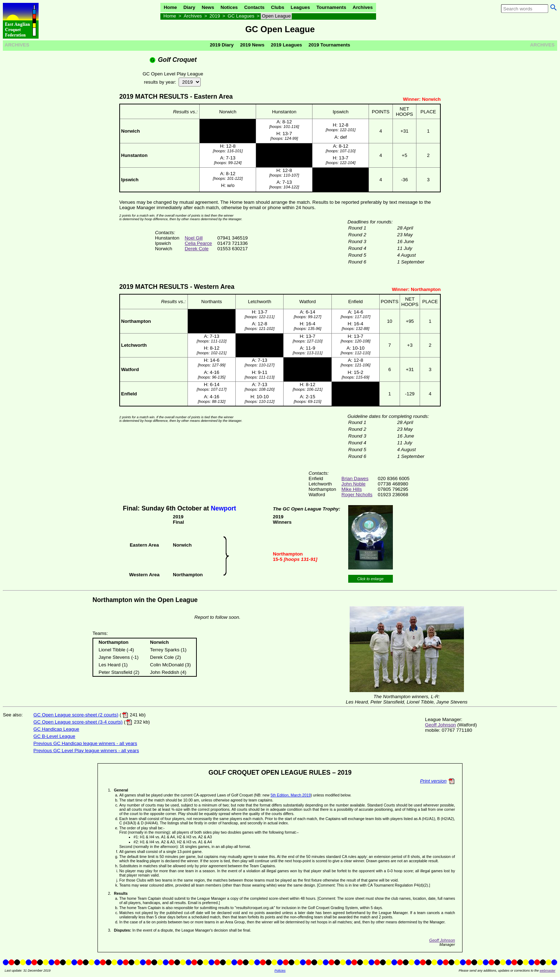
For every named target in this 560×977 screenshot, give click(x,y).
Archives (362, 7)
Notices (229, 7)
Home (170, 7)
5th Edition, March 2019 (291, 795)
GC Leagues (241, 16)
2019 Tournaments (329, 45)
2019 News (252, 45)
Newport (223, 508)
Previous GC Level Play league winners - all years (86, 751)
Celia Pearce (198, 243)
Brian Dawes (355, 478)
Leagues (300, 7)
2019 (215, 16)
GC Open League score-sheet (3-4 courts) (78, 722)
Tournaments (331, 7)
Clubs (278, 7)
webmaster (547, 971)
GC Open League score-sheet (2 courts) (76, 715)
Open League (276, 16)
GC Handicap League (56, 729)
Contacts (254, 7)
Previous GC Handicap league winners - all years (85, 743)
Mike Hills (352, 489)
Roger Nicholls (357, 495)
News (208, 7)
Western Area (214, 287)
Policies (280, 971)
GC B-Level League (54, 736)
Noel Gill (194, 238)
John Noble (353, 484)
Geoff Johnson (440, 725)
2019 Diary (222, 45)
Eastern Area (213, 97)
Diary (189, 7)
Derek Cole (197, 249)
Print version (433, 781)
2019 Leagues (286, 45)
